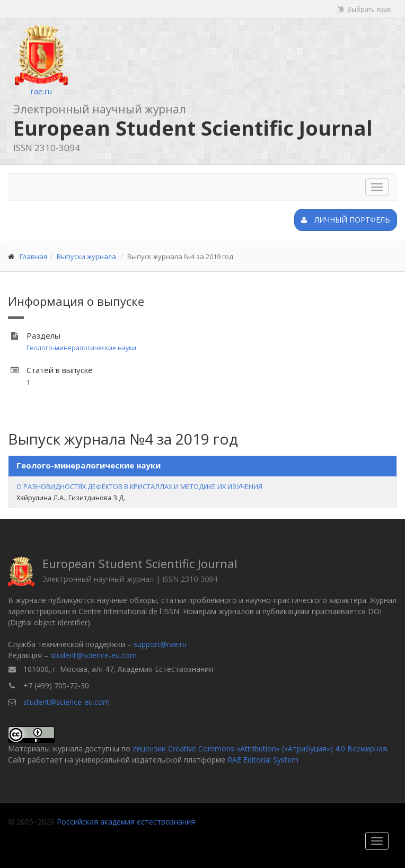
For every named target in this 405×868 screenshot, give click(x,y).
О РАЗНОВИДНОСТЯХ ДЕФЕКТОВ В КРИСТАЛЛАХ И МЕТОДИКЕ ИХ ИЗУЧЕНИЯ (139, 486)
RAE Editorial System (263, 760)
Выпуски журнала (86, 256)
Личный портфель (346, 220)
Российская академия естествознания (126, 822)
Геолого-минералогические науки (81, 348)
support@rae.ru (160, 644)
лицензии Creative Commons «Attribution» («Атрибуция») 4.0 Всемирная (260, 749)
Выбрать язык (364, 9)
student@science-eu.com (94, 655)
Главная (33, 256)
